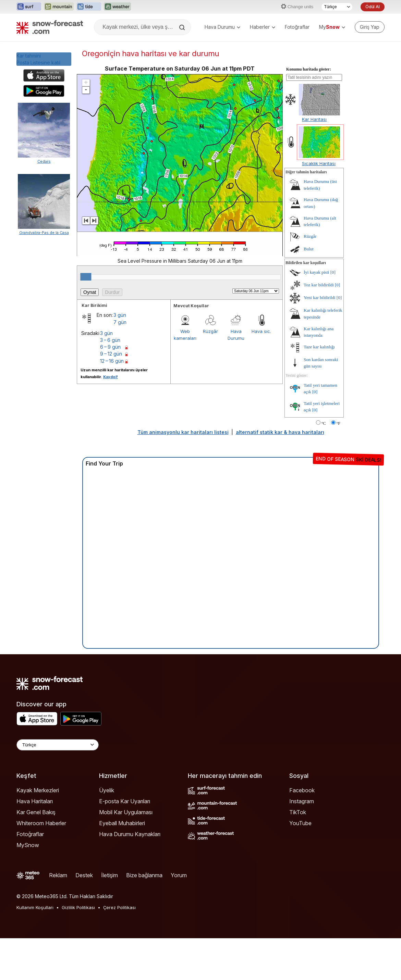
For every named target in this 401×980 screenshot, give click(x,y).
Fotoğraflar (297, 27)
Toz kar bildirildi (319, 327)
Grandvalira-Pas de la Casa (44, 444)
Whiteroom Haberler (41, 865)
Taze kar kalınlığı (319, 389)
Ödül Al (373, 7)
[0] (333, 314)
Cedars (44, 161)
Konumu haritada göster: (309, 111)
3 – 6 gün (110, 382)
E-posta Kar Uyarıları (125, 843)
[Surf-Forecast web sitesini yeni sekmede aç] (29, 7)
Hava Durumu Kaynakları (130, 876)
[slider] (86, 319)
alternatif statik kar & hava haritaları (280, 474)
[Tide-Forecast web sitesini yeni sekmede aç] (89, 7)
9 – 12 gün (111, 395)
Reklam (58, 917)
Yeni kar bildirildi (320, 339)
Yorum (179, 917)
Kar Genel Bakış (36, 854)
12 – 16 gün (112, 403)
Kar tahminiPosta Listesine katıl (38, 59)
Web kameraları (185, 376)
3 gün (120, 357)
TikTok (298, 854)
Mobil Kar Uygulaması (126, 854)
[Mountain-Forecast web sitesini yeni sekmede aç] (59, 7)
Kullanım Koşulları (35, 949)
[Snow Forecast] (50, 27)
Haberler (263, 27)
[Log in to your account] (370, 27)
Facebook (302, 832)
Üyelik (107, 832)
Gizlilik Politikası (78, 949)
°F (338, 465)
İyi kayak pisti (316, 314)
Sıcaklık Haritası (319, 205)
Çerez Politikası (119, 949)
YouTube (300, 865)
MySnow (28, 887)
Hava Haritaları (35, 843)
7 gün (120, 364)
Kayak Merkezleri (38, 832)
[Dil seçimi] (337, 7)
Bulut (309, 291)
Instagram (302, 843)
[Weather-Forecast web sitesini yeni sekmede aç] (117, 7)
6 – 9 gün (110, 389)
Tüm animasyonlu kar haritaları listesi (183, 474)
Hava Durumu (222, 27)
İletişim (110, 917)
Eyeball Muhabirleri (122, 865)
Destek (84, 917)
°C (324, 465)
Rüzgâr (210, 373)
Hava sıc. (261, 373)
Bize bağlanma (144, 917)
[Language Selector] (58, 787)
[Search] (183, 27)
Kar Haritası (314, 161)
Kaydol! (111, 419)
